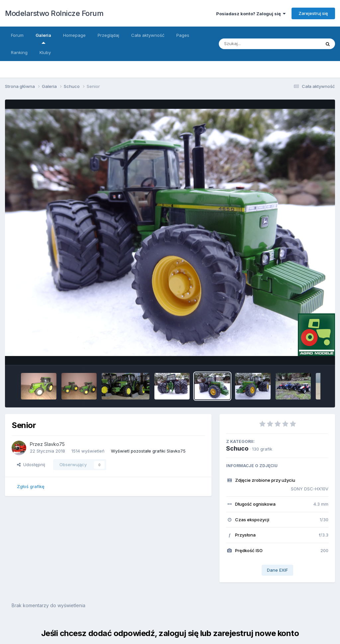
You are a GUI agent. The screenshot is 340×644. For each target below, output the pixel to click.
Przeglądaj (108, 35)
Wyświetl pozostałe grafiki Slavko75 (148, 451)
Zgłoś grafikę (31, 486)
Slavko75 (54, 444)
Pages (183, 35)
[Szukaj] (263, 44)
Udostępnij (31, 465)
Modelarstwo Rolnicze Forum (54, 13)
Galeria (43, 38)
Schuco (237, 448)
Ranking (19, 52)
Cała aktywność (148, 35)
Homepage (74, 35)
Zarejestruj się (313, 13)
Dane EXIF (277, 570)
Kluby (45, 52)
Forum (17, 35)
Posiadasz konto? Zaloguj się (251, 14)
